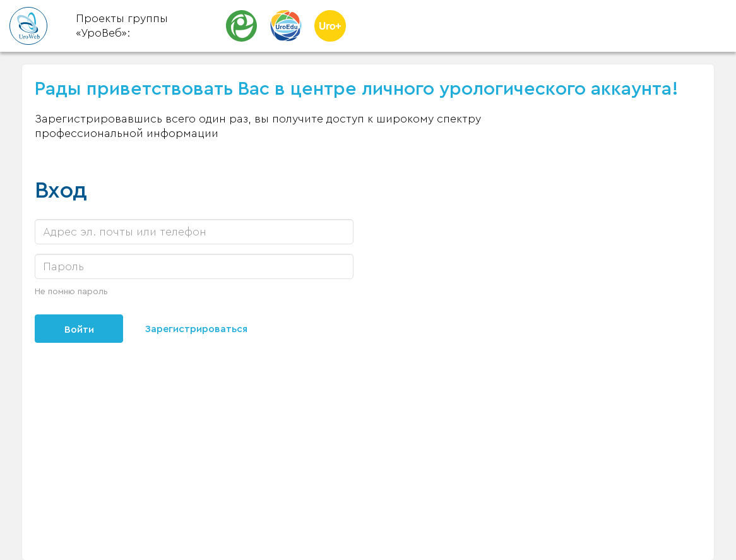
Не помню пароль (71, 292)
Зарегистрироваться (196, 329)
